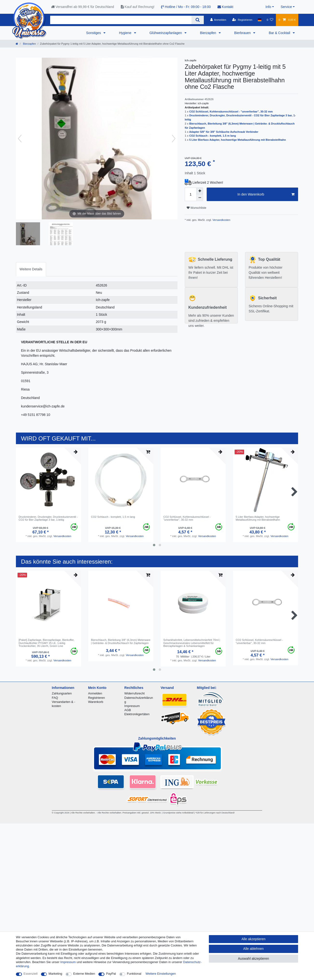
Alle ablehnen (254, 949)
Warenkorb (96, 702)
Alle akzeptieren (253, 939)
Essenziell (31, 974)
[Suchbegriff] (121, 20)
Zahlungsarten (62, 693)
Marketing (55, 974)
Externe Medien (84, 974)
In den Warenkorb (266, 195)
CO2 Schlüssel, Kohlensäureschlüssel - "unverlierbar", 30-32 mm (231, 112)
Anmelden (95, 693)
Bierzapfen (208, 33)
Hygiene (126, 33)
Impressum (132, 706)
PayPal (111, 974)
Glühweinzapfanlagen (166, 33)
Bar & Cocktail (280, 33)
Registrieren (96, 698)
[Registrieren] (242, 20)
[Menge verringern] (200, 198)
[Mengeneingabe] (191, 194)
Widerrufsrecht (135, 693)
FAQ (55, 698)
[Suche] (198, 20)
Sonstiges (94, 33)
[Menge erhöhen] (200, 191)
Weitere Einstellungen (161, 974)
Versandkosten (221, 220)
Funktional (134, 974)
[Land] (260, 20)
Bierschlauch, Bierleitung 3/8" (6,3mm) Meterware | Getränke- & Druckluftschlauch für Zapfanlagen (121, 641)
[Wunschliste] (270, 20)
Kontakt (225, 7)
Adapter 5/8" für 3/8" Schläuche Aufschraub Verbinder (224, 132)
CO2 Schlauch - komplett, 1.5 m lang (213, 136)
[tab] (31, 269)
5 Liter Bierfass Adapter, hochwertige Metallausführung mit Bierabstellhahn (238, 140)
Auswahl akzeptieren (253, 959)
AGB (128, 710)
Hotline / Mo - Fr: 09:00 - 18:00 (186, 7)
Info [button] (268, 7)
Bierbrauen (243, 33)
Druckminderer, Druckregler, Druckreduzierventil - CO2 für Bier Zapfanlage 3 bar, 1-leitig (48, 518)
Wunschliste (196, 208)
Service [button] (286, 7)
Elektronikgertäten (137, 714)
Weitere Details (31, 269)
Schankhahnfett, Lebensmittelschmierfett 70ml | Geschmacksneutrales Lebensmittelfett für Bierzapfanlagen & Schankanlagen (192, 643)
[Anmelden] (218, 20)
